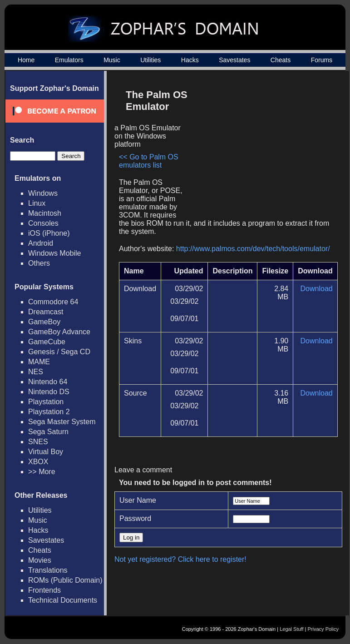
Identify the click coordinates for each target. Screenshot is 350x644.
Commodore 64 (53, 302)
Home (26, 60)
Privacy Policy (323, 629)
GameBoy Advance (59, 332)
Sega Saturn (48, 432)
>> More (42, 472)
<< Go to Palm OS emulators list (149, 161)
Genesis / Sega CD (59, 352)
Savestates (234, 60)
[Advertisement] (261, 148)
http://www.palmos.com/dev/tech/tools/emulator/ (253, 249)
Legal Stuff (291, 629)
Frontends (44, 590)
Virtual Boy (46, 452)
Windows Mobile (54, 253)
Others (39, 263)
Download (317, 289)
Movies (40, 560)
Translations (48, 570)
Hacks (190, 60)
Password (135, 518)
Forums (322, 60)
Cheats (281, 60)
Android (41, 243)
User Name (138, 500)
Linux (37, 203)
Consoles (43, 223)
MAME (39, 362)
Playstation (46, 402)
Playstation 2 (49, 412)
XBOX (38, 462)
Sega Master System (62, 422)
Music (112, 60)
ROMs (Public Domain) (65, 580)
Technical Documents (63, 600)
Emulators (69, 60)
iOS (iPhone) (49, 233)
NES (36, 372)
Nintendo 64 (48, 382)
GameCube (47, 342)
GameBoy (44, 322)
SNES (38, 442)
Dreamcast (46, 312)
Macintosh (45, 213)
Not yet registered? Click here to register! (180, 559)
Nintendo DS (49, 392)
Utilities (150, 60)
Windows (43, 193)
